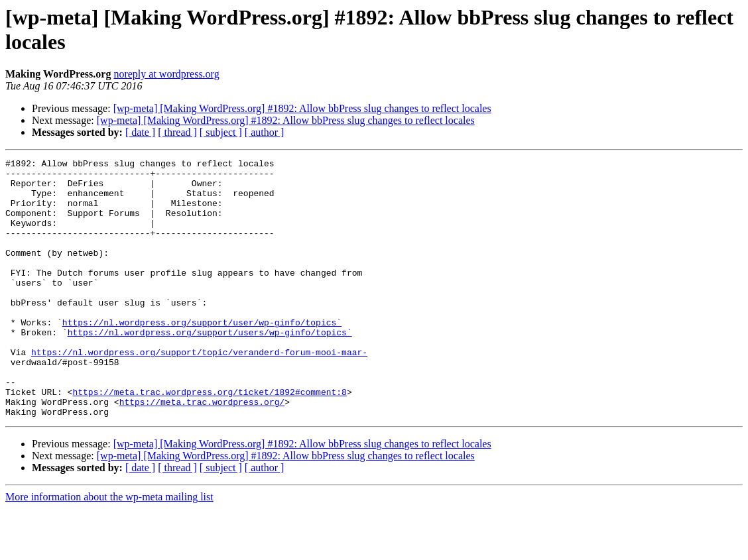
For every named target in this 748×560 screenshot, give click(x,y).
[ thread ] (177, 132)
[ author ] (265, 132)
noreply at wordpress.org (166, 74)
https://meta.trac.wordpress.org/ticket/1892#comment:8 (209, 439)
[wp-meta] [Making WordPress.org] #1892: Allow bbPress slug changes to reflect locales (302, 108)
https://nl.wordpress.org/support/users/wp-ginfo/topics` (210, 368)
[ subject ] (221, 132)
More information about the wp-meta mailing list (109, 548)
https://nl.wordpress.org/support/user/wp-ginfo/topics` (202, 356)
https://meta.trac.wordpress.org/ (202, 451)
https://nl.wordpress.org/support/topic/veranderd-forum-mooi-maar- (199, 392)
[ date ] (140, 132)
